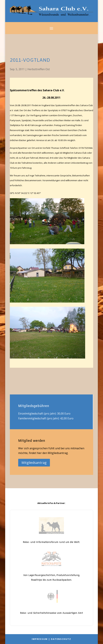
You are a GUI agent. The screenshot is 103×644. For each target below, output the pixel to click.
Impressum (40, 639)
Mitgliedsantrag (34, 463)
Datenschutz (61, 639)
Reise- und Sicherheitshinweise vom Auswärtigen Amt (51, 613)
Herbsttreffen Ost (39, 69)
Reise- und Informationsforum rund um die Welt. (51, 542)
